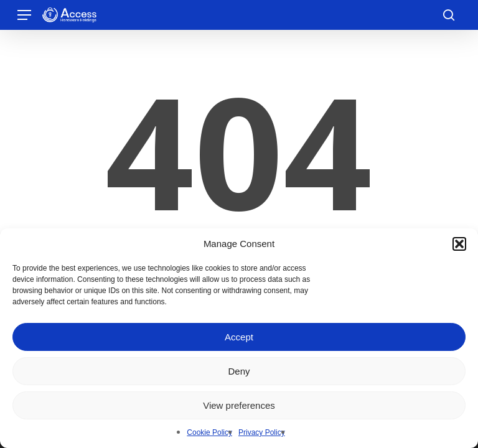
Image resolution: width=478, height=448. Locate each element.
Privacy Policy (262, 432)
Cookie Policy (209, 432)
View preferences (239, 405)
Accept (239, 337)
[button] (459, 244)
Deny (239, 371)
